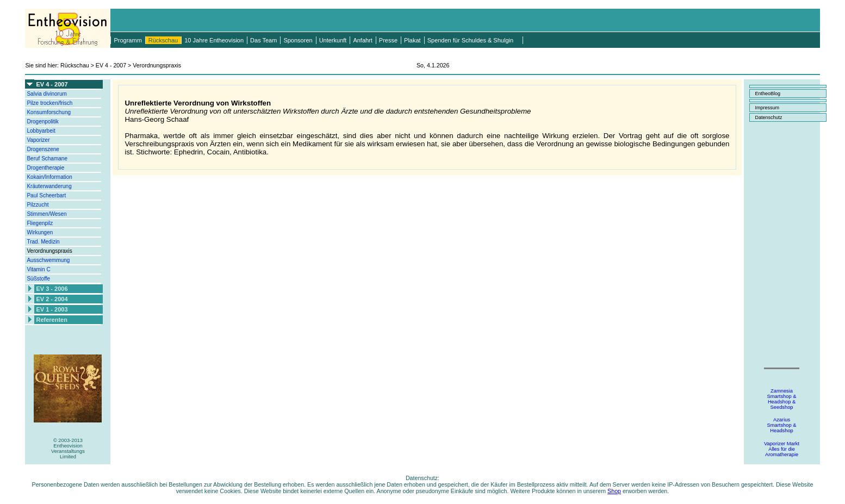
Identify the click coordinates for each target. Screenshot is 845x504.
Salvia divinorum (46, 94)
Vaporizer (38, 140)
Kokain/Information (49, 177)
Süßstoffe (38, 279)
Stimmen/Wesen (46, 214)
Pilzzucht (38, 205)
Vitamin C (38, 269)
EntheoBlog (768, 94)
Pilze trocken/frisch (49, 103)
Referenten (51, 320)
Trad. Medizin (43, 242)
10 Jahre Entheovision (214, 40)
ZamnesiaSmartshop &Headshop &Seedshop (782, 399)
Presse (388, 40)
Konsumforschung (49, 112)
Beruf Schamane (47, 158)
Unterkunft (333, 40)
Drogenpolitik (42, 122)
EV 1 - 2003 (52, 309)
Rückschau (163, 40)
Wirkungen (40, 232)
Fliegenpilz (40, 223)
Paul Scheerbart (46, 195)
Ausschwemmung (48, 260)
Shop (614, 491)
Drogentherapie (45, 168)
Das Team (263, 40)
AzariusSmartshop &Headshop (782, 425)
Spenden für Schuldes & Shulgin (470, 40)
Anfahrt (362, 40)
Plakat (412, 40)
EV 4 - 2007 (52, 84)
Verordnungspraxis (49, 251)
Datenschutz (769, 117)
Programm (128, 40)
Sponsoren (298, 40)
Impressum (768, 108)
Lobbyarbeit (41, 131)
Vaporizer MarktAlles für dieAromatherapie (782, 449)
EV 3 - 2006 (52, 289)
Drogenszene (43, 149)
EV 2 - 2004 (52, 299)
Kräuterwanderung (49, 186)
